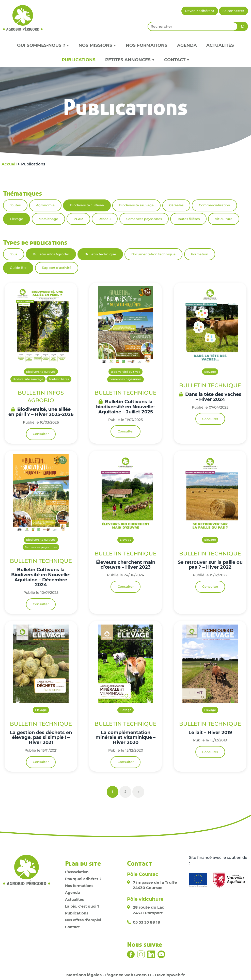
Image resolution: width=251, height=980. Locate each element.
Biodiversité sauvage (136, 205)
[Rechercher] (242, 26)
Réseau (105, 219)
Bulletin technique (100, 254)
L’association (77, 872)
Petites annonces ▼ (130, 60)
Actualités (220, 45)
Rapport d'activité (57, 268)
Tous (14, 254)
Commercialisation (215, 205)
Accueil (9, 164)
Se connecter (233, 11)
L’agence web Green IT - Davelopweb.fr (145, 975)
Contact (72, 927)
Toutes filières (189, 219)
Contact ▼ (177, 60)
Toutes (15, 205)
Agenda (187, 45)
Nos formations (147, 45)
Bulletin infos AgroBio (51, 254)
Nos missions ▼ (97, 45)
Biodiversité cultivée (87, 205)
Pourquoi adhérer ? (83, 879)
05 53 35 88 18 (146, 922)
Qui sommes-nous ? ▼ (43, 45)
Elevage (17, 219)
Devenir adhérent (200, 11)
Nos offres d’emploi (83, 920)
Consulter (41, 434)
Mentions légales (84, 975)
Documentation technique (153, 254)
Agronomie (45, 205)
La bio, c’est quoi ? (82, 906)
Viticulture (224, 219)
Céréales (176, 205)
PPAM (79, 219)
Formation (200, 254)
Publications (79, 60)
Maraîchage (48, 219)
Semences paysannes (144, 219)
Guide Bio (18, 268)
